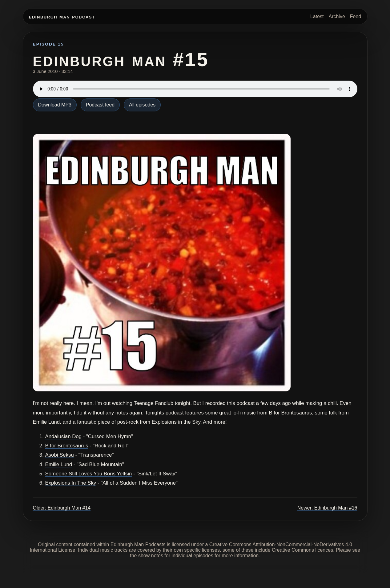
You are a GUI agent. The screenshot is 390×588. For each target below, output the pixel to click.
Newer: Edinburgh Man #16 (327, 508)
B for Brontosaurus (67, 446)
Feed (356, 16)
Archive (337, 16)
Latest (317, 16)
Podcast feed (100, 105)
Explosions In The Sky (71, 483)
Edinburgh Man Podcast (62, 16)
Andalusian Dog (64, 436)
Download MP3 (55, 105)
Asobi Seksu (60, 455)
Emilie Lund (59, 464)
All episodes (142, 105)
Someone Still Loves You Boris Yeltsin (89, 474)
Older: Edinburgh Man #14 (62, 508)
